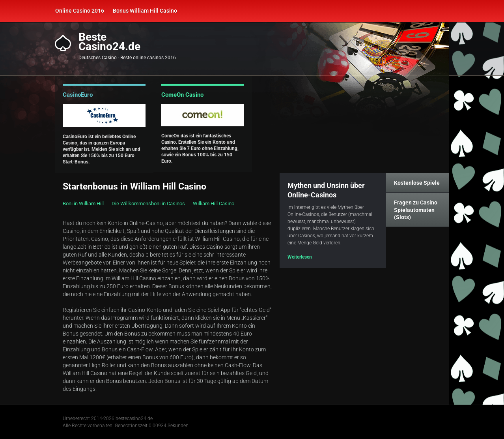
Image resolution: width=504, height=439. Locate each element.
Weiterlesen (300, 257)
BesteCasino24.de (109, 42)
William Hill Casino (214, 204)
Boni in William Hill (83, 204)
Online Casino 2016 (80, 11)
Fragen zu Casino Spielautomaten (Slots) (416, 210)
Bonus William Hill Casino (145, 11)
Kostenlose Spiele (417, 183)
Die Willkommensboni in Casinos (148, 204)
